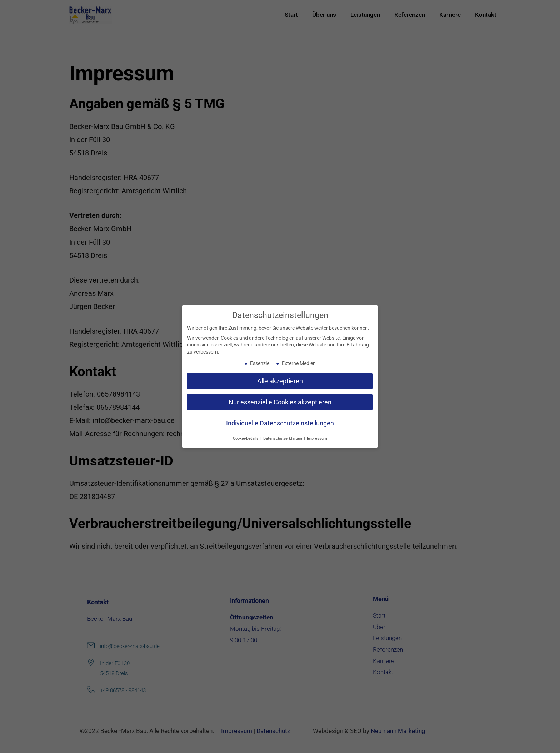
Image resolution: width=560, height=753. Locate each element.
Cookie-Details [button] (246, 438)
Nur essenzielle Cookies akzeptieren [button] (280, 402)
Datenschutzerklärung (283, 438)
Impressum (317, 438)
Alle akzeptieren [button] (280, 381)
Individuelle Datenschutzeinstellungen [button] (280, 423)
